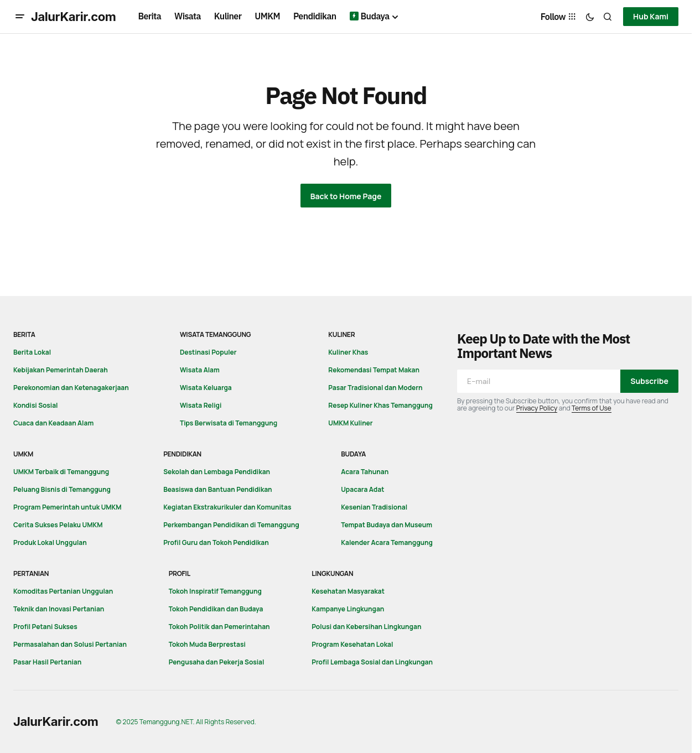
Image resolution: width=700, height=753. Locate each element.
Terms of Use (592, 408)
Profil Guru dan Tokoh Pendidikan (216, 542)
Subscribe (649, 381)
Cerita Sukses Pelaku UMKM (58, 525)
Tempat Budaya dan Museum (387, 525)
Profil (180, 573)
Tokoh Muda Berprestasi (207, 644)
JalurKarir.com (74, 17)
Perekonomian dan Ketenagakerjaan (71, 388)
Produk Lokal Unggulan (50, 542)
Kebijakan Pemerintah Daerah (61, 370)
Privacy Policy (537, 408)
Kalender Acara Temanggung (387, 542)
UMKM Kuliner (350, 423)
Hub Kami (651, 16)
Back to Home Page (346, 196)
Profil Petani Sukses (45, 627)
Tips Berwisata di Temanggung (229, 423)
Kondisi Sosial (35, 405)
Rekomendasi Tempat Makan (374, 370)
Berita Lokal (32, 352)
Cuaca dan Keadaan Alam (53, 423)
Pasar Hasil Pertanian (47, 662)
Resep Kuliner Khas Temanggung (380, 405)
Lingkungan (332, 573)
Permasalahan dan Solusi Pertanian (70, 644)
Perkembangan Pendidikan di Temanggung (231, 525)
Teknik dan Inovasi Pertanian (59, 609)
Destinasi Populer (208, 352)
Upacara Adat (362, 489)
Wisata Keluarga (206, 388)
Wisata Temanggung (216, 334)
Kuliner (341, 334)
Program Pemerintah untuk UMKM (68, 507)
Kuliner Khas (348, 352)
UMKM (23, 454)
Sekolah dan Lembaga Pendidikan (217, 472)
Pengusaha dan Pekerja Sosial (217, 662)
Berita (24, 334)
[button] (20, 17)
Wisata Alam (200, 370)
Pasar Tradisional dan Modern (375, 388)
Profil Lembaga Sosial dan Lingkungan (372, 662)
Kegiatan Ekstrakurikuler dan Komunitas (227, 507)
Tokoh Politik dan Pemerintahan (219, 627)
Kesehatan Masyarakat (348, 591)
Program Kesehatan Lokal (352, 644)
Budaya (353, 454)
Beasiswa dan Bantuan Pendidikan (217, 489)
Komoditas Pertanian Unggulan (63, 591)
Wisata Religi (201, 405)
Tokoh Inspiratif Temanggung (215, 591)
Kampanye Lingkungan (348, 609)
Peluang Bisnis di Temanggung (62, 489)
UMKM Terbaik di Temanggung (61, 472)
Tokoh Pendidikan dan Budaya (216, 609)
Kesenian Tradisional (374, 507)
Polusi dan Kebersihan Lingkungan (366, 627)
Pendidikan (182, 454)
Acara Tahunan (365, 472)
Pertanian (31, 573)
